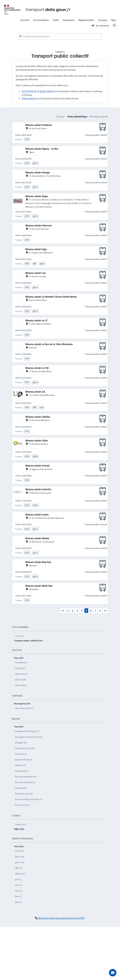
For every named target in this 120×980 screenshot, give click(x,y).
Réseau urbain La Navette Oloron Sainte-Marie (51, 297)
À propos (103, 20)
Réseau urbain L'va (36, 273)
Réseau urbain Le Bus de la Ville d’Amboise (49, 344)
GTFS (24, 91)
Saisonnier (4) (21, 674)
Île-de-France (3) (22, 805)
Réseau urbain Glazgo (38, 173)
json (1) (18, 896)
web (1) (18, 902)
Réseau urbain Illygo (37, 196)
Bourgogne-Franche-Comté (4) (29, 737)
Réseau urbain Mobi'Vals (39, 586)
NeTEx (43, 91)
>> (105, 611)
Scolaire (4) (20, 668)
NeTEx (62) (20, 857)
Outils (56, 20)
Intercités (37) (21, 663)
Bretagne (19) (21, 743)
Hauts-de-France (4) (24, 760)
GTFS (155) (20, 851)
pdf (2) (18, 879)
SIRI (49, 91)
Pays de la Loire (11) (24, 794)
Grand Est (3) (21, 754)
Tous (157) (20, 636)
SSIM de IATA (28, 98)
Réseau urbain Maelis (37, 539)
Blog (113, 20)
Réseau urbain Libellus (38, 417)
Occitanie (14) (21, 788)
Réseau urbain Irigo (36, 249)
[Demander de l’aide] (113, 973)
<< (63, 611)
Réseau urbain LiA (35, 392)
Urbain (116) (20, 680)
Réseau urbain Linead (37, 466)
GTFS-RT (32, 91)
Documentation (41, 20)
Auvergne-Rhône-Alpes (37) (27, 731)
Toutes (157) (21, 824)
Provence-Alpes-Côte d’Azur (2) (29, 799)
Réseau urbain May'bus (38, 562)
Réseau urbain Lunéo (37, 515)
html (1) (19, 891)
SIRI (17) (19, 868)
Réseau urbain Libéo (37, 441)
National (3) (20, 765)
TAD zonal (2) (21, 685)
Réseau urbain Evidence (39, 125)
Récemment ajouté (99, 116)
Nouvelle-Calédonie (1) (25, 782)
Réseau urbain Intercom (39, 226)
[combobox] (60, 36)
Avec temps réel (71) (24, 708)
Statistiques (69, 20)
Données (25, 20)
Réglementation (86, 20)
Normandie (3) (21, 771)
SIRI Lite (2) (20, 874)
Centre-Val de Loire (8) (25, 748)
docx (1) (19, 885)
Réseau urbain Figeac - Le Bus (42, 149)
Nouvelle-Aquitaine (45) (26, 777)
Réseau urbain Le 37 (36, 321)
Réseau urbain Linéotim (38, 490)
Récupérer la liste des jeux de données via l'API (61, 918)
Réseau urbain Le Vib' (37, 368)
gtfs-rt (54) (20, 862)
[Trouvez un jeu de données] (60, 36)
